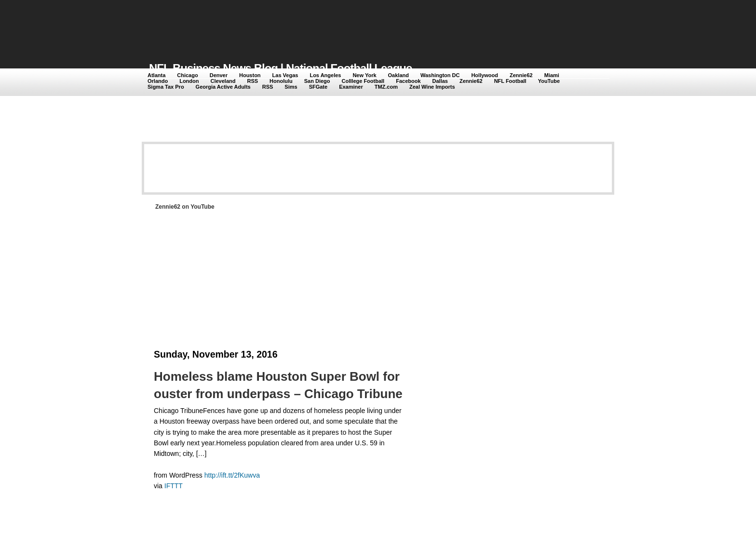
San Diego (317, 81)
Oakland (398, 75)
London (189, 81)
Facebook (408, 81)
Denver (219, 75)
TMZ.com (386, 87)
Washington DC (440, 75)
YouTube (549, 81)
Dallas (440, 81)
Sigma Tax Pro (166, 87)
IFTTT (174, 486)
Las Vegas (285, 75)
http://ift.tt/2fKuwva (232, 475)
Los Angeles (325, 75)
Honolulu (281, 81)
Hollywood (485, 75)
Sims (291, 87)
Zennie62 (521, 75)
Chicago (187, 75)
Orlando (158, 81)
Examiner (351, 87)
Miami (552, 75)
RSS (252, 81)
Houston (250, 75)
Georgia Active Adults (223, 87)
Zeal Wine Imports (432, 87)
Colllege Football (363, 81)
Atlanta (156, 75)
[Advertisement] (324, 25)
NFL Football (510, 81)
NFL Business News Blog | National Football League (280, 68)
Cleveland (223, 81)
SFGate (318, 87)
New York (364, 75)
